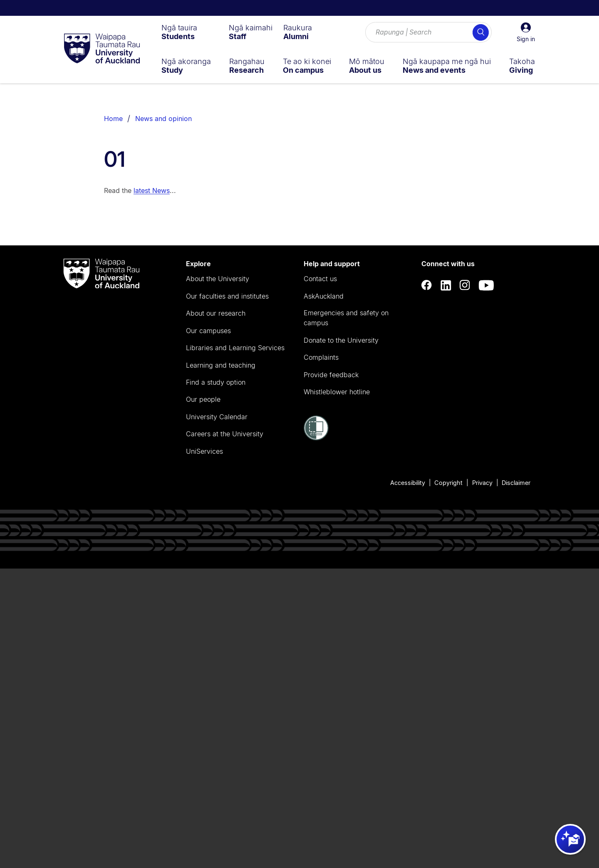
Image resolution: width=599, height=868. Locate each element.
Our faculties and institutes (227, 296)
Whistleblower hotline (337, 392)
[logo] (102, 49)
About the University (218, 279)
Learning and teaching (221, 365)
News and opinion (163, 119)
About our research (216, 313)
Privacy (482, 483)
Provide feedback (331, 375)
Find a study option (216, 382)
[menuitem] (179, 32)
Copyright (448, 483)
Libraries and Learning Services (235, 348)
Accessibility (408, 483)
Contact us (320, 279)
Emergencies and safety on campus (346, 318)
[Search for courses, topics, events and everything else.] (428, 32)
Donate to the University (341, 340)
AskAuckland (324, 296)
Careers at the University (225, 434)
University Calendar (217, 417)
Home (113, 119)
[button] (526, 32)
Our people (203, 399)
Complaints (321, 357)
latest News (152, 190)
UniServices (204, 451)
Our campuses (208, 331)
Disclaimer (516, 483)
